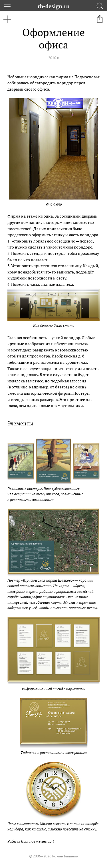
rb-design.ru (54, 6)
